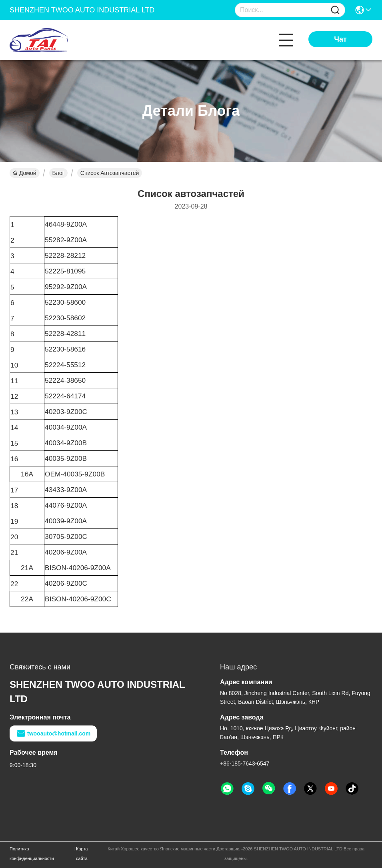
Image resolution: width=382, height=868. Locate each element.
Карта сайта (82, 854)
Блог (58, 173)
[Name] (335, 10)
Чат (340, 39)
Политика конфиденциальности (32, 854)
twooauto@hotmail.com (53, 733)
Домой (25, 173)
